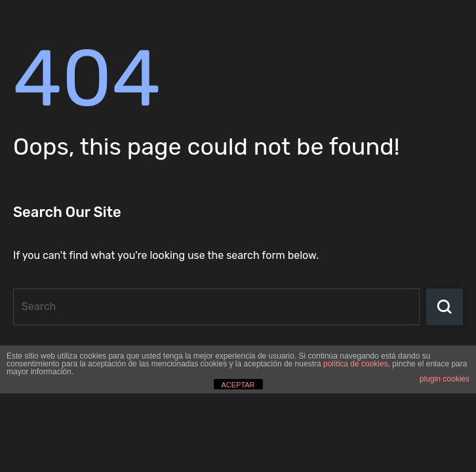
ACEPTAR (238, 385)
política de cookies (356, 364)
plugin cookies (445, 379)
